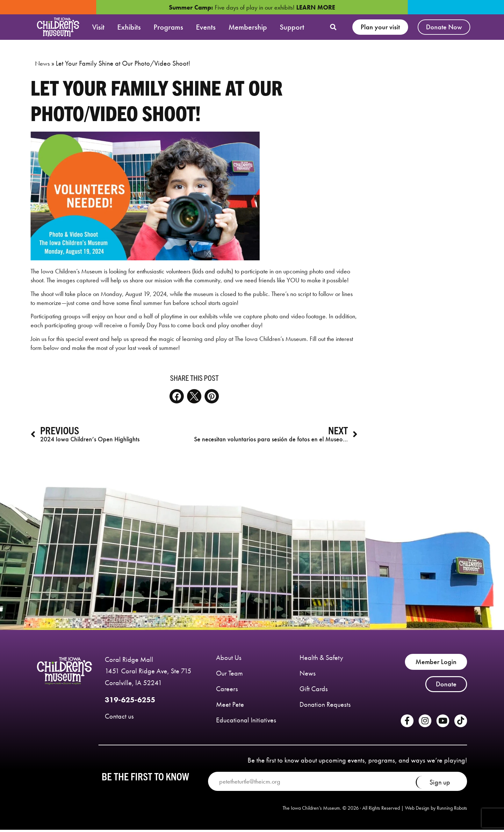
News (42, 67)
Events (206, 27)
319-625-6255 (130, 703)
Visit (98, 27)
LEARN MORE (316, 7)
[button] (333, 27)
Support (292, 27)
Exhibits (129, 27)
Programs (168, 27)
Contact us (119, 720)
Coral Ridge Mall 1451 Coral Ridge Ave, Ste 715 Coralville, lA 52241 (148, 674)
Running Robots (452, 811)
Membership (248, 27)
